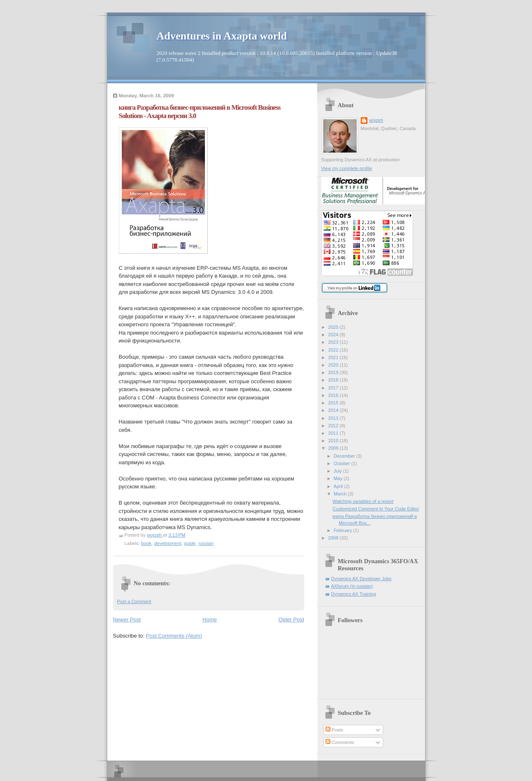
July (339, 471)
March (341, 494)
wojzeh (376, 120)
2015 (334, 403)
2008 (334, 538)
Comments (340, 742)
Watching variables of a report (363, 501)
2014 (334, 410)
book (147, 543)
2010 (334, 441)
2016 (334, 395)
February (344, 530)
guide (190, 543)
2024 (334, 335)
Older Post (291, 620)
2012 (334, 426)
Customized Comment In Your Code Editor (376, 509)
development (168, 543)
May (339, 478)
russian (206, 543)
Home (210, 620)
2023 (334, 342)
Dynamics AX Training (354, 594)
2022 (334, 350)
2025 (334, 327)
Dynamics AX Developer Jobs (362, 579)
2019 (334, 372)
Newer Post (127, 620)
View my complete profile (347, 168)
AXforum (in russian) (352, 586)
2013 (334, 418)
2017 (334, 388)
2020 (334, 365)
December (345, 456)
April (339, 486)
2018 (334, 380)
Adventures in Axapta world (222, 36)
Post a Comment (134, 601)
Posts (334, 730)
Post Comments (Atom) (174, 636)
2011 (334, 433)
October (342, 463)
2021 (334, 357)
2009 (334, 448)
